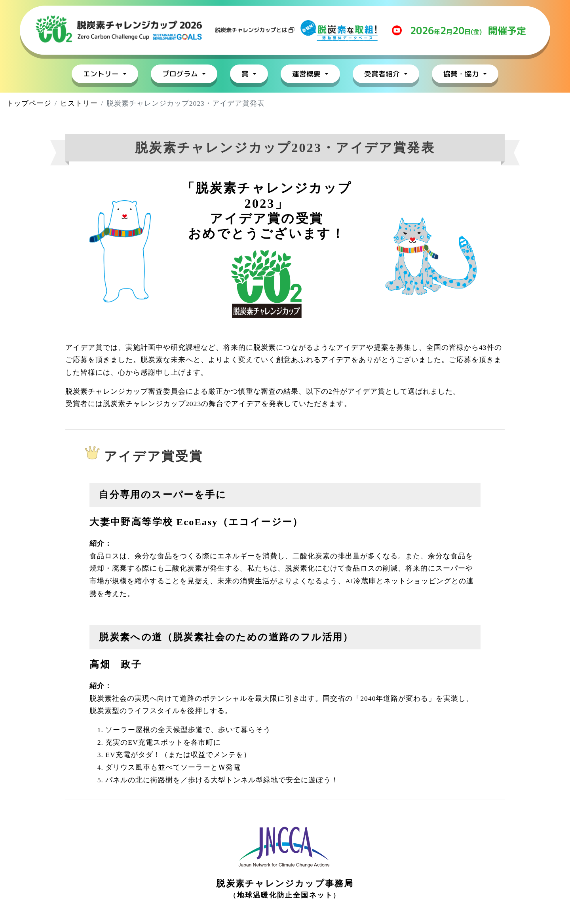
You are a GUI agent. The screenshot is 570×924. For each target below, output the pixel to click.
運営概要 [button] (307, 73)
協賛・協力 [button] (462, 73)
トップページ (29, 103)
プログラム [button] (181, 73)
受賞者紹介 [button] (383, 73)
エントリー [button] (102, 73)
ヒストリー (79, 103)
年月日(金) (468, 30)
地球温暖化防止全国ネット (285, 895)
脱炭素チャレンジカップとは (255, 30)
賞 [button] (246, 73)
